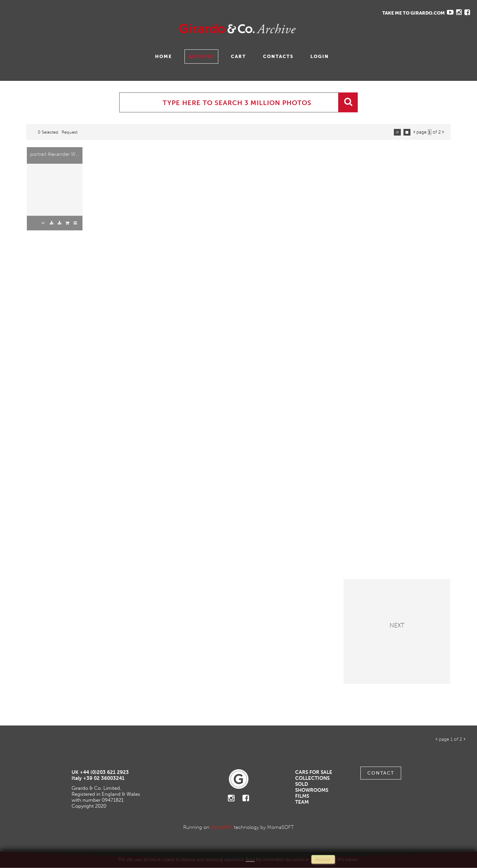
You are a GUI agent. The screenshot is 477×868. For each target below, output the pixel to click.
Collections (312, 778)
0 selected (48, 132)
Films (302, 796)
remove (323, 859)
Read (250, 859)
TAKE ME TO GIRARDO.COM (414, 13)
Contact (381, 773)
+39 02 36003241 (104, 778)
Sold (302, 784)
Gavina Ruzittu (72, 29)
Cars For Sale (314, 772)
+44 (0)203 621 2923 (104, 772)
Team (302, 802)
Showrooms (312, 790)
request (70, 132)
